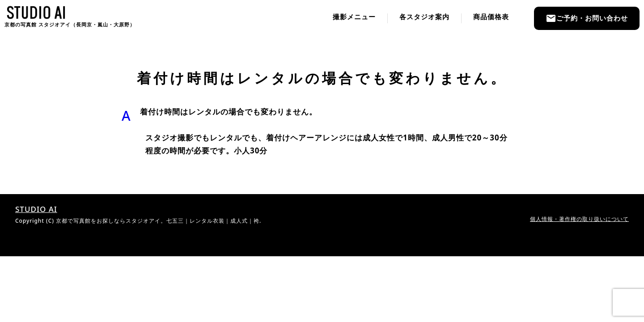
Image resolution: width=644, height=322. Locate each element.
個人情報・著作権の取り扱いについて (579, 219)
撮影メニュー (354, 17)
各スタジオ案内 (424, 17)
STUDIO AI (36, 209)
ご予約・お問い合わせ (587, 18)
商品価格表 (491, 17)
